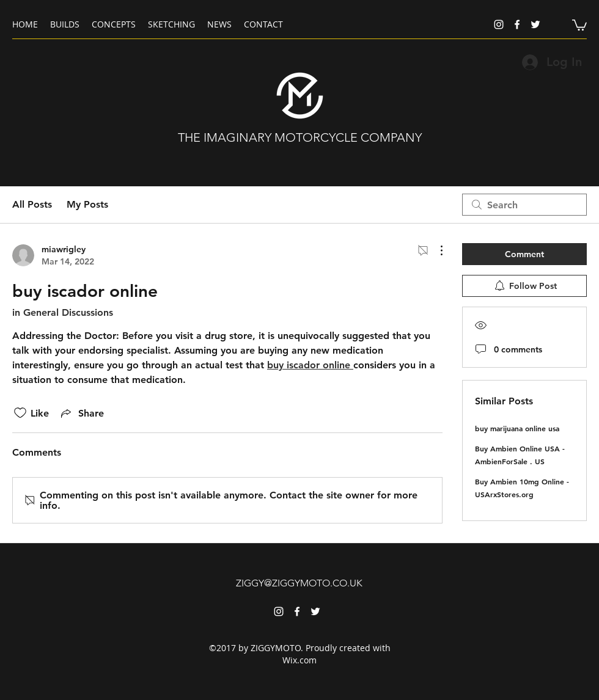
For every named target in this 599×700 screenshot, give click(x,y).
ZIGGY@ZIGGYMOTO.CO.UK (299, 583)
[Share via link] (81, 413)
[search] (524, 205)
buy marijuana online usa (517, 428)
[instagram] (499, 24)
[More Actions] (435, 250)
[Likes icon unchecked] (20, 413)
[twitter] (535, 24)
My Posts (87, 204)
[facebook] (517, 24)
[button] (579, 24)
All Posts (32, 204)
